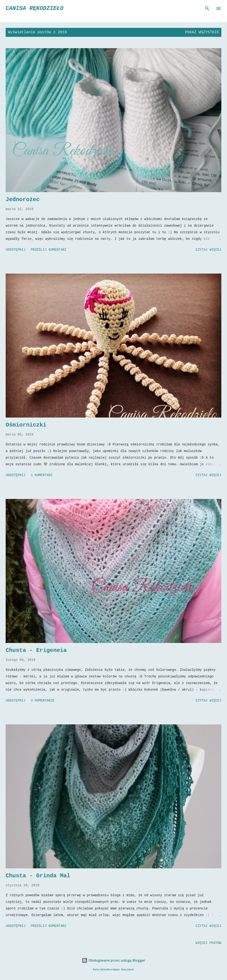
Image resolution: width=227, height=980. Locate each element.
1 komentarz (41, 475)
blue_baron (128, 969)
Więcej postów (208, 943)
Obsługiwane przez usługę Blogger (113, 960)
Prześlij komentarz (48, 250)
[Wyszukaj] (207, 8)
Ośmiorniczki (26, 425)
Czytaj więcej (208, 250)
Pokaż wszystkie (202, 32)
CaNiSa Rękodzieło (35, 8)
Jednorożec (23, 200)
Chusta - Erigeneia (36, 650)
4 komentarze (43, 701)
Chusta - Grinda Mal (38, 876)
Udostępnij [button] (16, 250)
